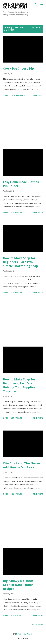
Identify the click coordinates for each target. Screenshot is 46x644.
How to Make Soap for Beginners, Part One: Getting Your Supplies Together (19, 385)
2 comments (16, 213)
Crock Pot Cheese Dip (18, 68)
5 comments (16, 615)
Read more (38, 95)
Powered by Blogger (23, 634)
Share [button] (6, 95)
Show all (37, 27)
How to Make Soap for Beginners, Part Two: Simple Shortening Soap (20, 262)
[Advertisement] (23, 123)
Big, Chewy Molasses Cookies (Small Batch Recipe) (18, 585)
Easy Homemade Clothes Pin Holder (21, 184)
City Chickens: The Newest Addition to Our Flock (22, 465)
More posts (38, 625)
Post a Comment (18, 95)
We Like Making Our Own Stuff (15, 6)
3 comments (16, 293)
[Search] (36, 4)
